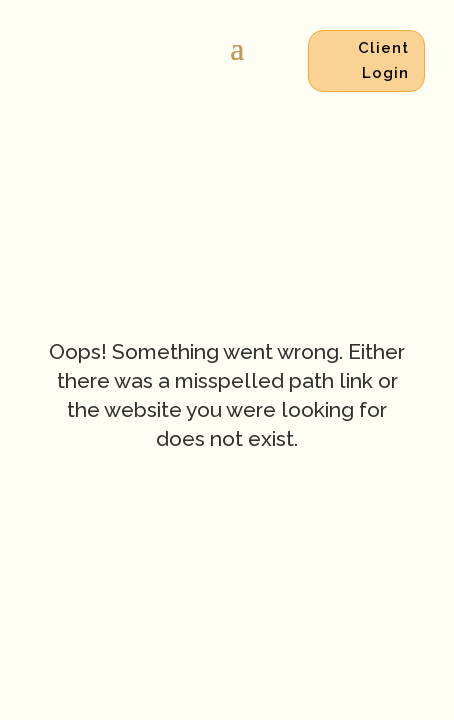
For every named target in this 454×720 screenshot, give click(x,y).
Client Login (383, 61)
